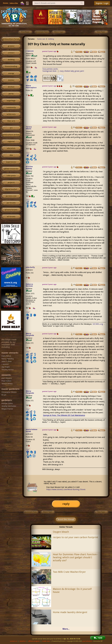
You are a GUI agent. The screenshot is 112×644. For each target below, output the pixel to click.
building (11, 60)
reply (66, 504)
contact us (13, 641)
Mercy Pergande (30, 334)
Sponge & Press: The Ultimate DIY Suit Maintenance (64, 415)
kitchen (11, 87)
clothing (51, 39)
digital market (11, 189)
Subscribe (14, 3)
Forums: (31, 39)
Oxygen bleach (61, 532)
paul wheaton (87, 641)
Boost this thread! (66, 520)
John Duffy (30, 267)
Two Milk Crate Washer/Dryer (69, 572)
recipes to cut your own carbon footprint (75, 537)
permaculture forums (11, 39)
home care (41, 39)
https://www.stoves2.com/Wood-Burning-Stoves (66, 489)
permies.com (11, 196)
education (11, 148)
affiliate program (34, 641)
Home (6, 3)
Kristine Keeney (29, 167)
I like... (28, 74)
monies (11, 80)
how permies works (50, 69)
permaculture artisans (11, 135)
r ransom (30, 51)
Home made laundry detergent (70, 612)
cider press (11, 176)
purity (11, 94)
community (11, 107)
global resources (11, 169)
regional (11, 142)
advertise (23, 641)
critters (11, 53)
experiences (11, 162)
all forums (11, 217)
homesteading (11, 66)
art (11, 128)
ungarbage (11, 101)
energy (11, 73)
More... (66, 629)
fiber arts (11, 121)
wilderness (11, 114)
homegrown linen (50, 71)
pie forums (11, 203)
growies (11, 46)
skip (11, 155)
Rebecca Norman (29, 285)
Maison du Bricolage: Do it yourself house (72, 590)
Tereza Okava (29, 128)
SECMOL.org (98, 324)
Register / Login (102, 3)
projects (11, 183)
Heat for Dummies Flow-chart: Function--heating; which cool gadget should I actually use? (75, 557)
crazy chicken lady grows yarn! (72, 71)
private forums (11, 210)
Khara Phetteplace (31, 87)
